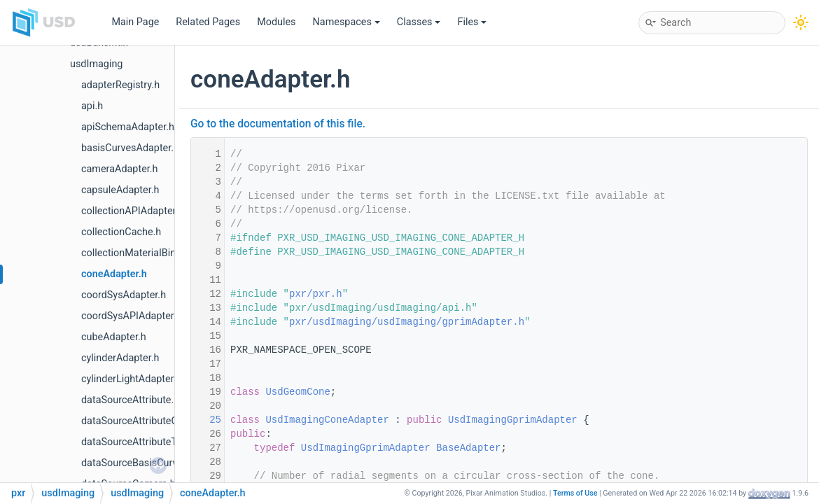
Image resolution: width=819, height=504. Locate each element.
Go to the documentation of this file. (278, 124)
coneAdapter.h (114, 274)
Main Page (135, 22)
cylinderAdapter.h (120, 358)
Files (472, 22)
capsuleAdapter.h (120, 190)
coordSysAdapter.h (124, 295)
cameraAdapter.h (120, 169)
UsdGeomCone (297, 392)
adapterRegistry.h (120, 85)
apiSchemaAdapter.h (128, 127)
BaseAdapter (468, 448)
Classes (419, 22)
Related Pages (208, 22)
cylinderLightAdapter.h (131, 379)
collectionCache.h (121, 232)
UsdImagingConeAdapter (327, 420)
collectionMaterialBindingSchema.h (161, 253)
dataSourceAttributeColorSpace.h (156, 421)
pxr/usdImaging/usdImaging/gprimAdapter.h (407, 322)
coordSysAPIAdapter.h (132, 316)
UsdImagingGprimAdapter (513, 420)
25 (206, 420)
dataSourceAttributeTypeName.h (154, 442)
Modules (276, 22)
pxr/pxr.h (316, 294)
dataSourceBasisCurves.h (139, 463)
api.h (92, 106)
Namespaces (346, 22)
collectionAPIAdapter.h (132, 211)
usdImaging (96, 64)
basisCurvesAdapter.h (130, 148)
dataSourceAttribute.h (130, 400)
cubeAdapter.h (114, 337)
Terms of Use (575, 493)
